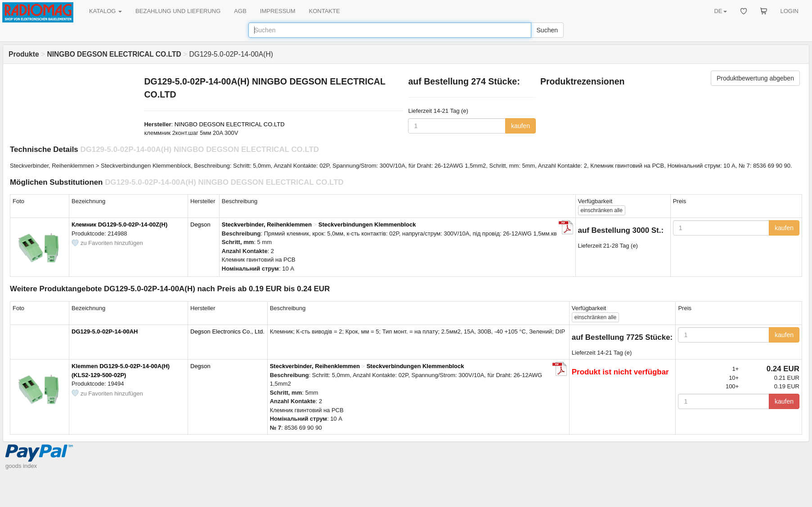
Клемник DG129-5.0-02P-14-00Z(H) (119, 225)
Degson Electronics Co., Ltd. (227, 331)
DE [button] (720, 11)
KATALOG (105, 11)
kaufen (520, 126)
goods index (21, 466)
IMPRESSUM (278, 11)
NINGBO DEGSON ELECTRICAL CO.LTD (230, 124)
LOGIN (790, 11)
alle (602, 210)
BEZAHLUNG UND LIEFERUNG (178, 11)
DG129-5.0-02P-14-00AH (105, 331)
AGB (240, 11)
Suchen (547, 30)
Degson (200, 225)
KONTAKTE (325, 11)
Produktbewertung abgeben (755, 78)
